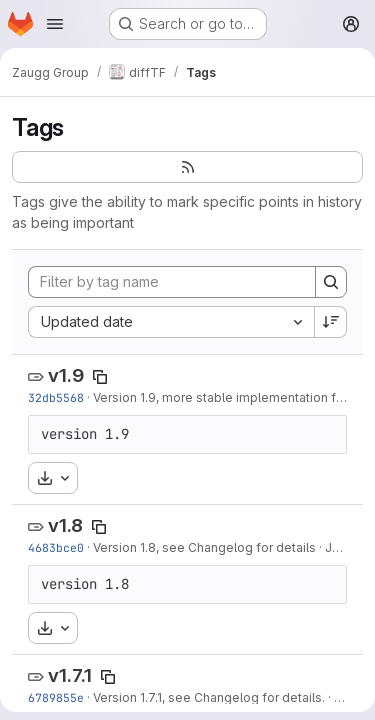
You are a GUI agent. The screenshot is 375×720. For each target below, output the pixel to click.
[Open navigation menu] (55, 24)
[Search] (331, 282)
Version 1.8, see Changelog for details (204, 547)
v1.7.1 (70, 675)
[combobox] (171, 322)
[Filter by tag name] (172, 282)
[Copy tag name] (100, 377)
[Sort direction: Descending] (331, 322)
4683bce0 (56, 547)
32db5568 (56, 397)
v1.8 (65, 525)
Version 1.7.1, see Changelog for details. (209, 697)
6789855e (56, 697)
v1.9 (66, 375)
